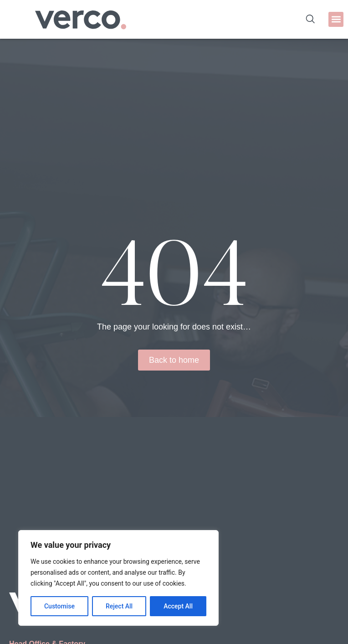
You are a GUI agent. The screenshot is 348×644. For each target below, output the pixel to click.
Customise (59, 606)
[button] (336, 19)
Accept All (178, 606)
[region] (118, 578)
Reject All (119, 606)
